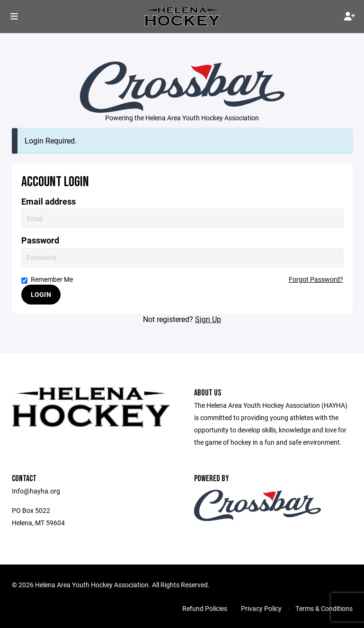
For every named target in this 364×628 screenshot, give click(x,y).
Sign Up (208, 319)
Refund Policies (205, 608)
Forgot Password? (316, 279)
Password (40, 240)
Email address (49, 202)
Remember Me (47, 279)
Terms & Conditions (324, 608)
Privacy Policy (261, 608)
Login (41, 294)
